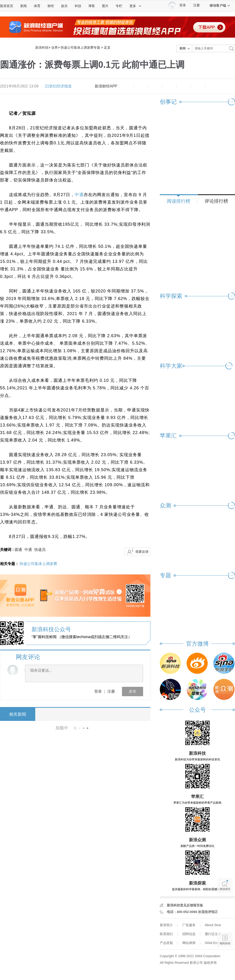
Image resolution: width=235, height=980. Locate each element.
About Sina (213, 925)
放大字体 (141, 86)
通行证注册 (213, 934)
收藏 (155, 86)
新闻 (23, 6)
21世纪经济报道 (58, 86)
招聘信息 (189, 934)
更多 (136, 6)
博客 (92, 6)
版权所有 (210, 963)
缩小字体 (126, 86)
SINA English (214, 943)
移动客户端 (220, 5)
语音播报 (225, 922)
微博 (169, 86)
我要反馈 (142, 552)
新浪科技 (42, 47)
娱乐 (64, 6)
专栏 (119, 6)
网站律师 (189, 943)
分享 (198, 86)
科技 (78, 6)
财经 (51, 6)
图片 (105, 6)
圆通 (18, 550)
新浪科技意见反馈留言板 (185, 905)
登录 (98, 691)
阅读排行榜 (179, 201)
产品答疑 (166, 943)
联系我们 (166, 934)
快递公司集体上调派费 (38, 564)
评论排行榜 (216, 201)
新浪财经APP (106, 86)
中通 (79, 195)
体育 (37, 6)
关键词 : (7, 550)
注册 (196, 5)
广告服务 (189, 925)
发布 (133, 691)
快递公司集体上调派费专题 (80, 47)
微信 (184, 86)
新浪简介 (166, 925)
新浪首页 (7, 6)
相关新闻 (18, 714)
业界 (55, 47)
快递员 (40, 550)
